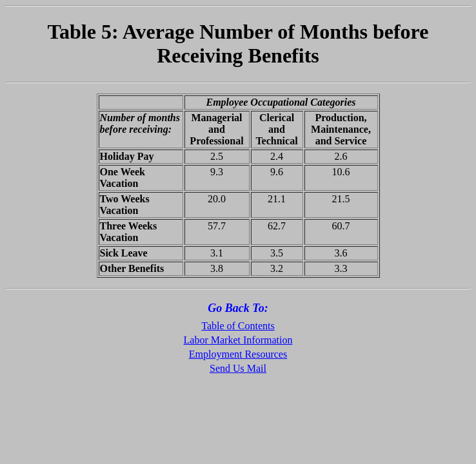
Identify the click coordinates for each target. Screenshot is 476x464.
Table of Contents (238, 326)
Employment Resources (238, 354)
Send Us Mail (238, 368)
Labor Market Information (238, 340)
